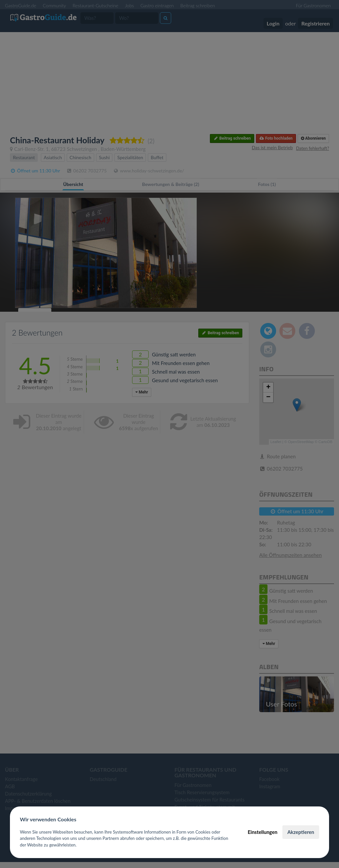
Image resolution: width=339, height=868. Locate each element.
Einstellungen (263, 832)
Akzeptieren (301, 832)
